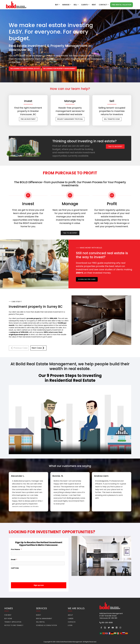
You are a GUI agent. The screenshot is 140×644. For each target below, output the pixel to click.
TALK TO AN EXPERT (115, 146)
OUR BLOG (72, 622)
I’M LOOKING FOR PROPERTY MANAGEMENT (60, 69)
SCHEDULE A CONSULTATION (46, 625)
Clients (85, 5)
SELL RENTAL (40, 622)
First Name (16, 550)
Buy (58, 5)
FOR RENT (8, 615)
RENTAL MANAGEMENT (44, 619)
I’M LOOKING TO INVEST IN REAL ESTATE (25, 69)
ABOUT (70, 615)
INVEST (39, 615)
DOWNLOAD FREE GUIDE (87, 279)
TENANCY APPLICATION (13, 622)
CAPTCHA (15, 568)
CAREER (71, 619)
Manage (67, 5)
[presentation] (28, 575)
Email (14, 560)
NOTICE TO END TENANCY (14, 625)
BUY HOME (8, 619)
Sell (76, 5)
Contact (104, 5)
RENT (94, 5)
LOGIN (70, 625)
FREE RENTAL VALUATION (122, 5)
